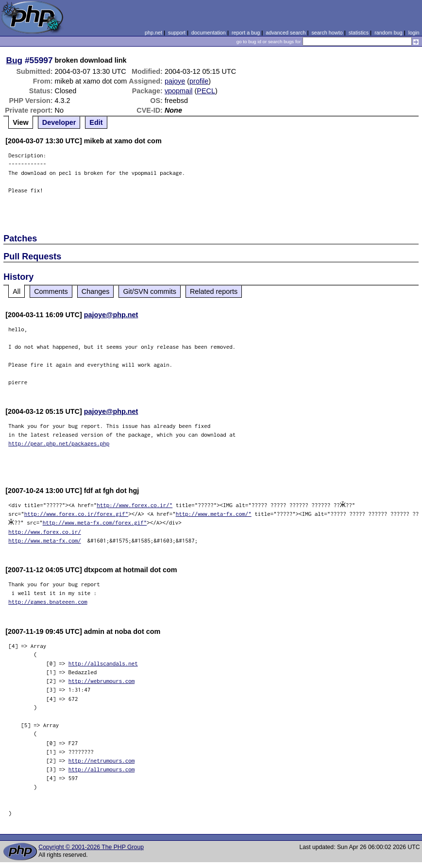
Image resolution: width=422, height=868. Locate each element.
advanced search (286, 33)
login (414, 33)
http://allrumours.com (102, 769)
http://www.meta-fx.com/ (45, 540)
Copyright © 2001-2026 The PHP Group (91, 847)
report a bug (246, 33)
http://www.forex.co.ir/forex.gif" (76, 514)
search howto (327, 33)
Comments (51, 291)
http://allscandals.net (103, 663)
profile (199, 81)
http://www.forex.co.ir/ (45, 532)
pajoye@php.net (111, 315)
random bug (388, 33)
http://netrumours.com (102, 760)
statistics (359, 33)
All (17, 291)
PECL (206, 91)
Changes (96, 291)
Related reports (214, 291)
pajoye (175, 81)
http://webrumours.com (102, 681)
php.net (153, 33)
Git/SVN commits (150, 291)
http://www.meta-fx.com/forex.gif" (93, 522)
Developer (59, 122)
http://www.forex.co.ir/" (135, 505)
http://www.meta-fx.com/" (214, 514)
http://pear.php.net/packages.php (59, 443)
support (177, 33)
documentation (209, 33)
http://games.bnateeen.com (48, 602)
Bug (15, 60)
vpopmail (179, 91)
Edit (96, 122)
